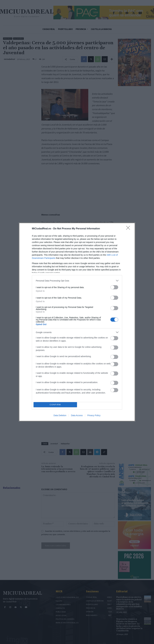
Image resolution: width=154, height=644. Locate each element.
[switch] (114, 287)
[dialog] (77, 322)
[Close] (129, 229)
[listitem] (77, 281)
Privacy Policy (94, 415)
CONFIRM (55, 405)
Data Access (77, 415)
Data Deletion (60, 415)
